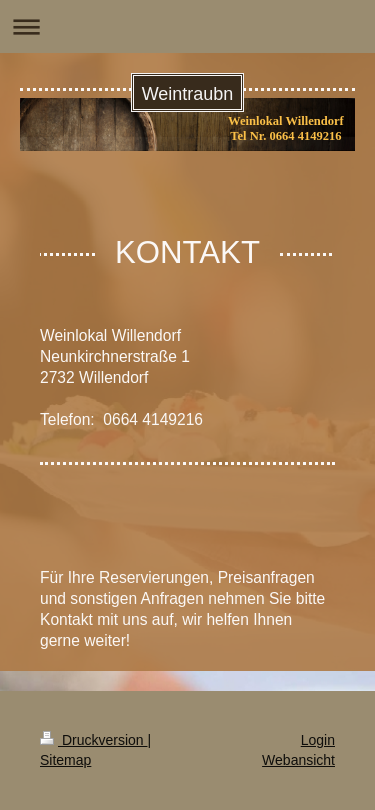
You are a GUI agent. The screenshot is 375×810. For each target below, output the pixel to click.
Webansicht (298, 760)
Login (318, 740)
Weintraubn (188, 94)
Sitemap (65, 760)
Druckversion (93, 740)
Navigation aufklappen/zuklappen (187, 26)
